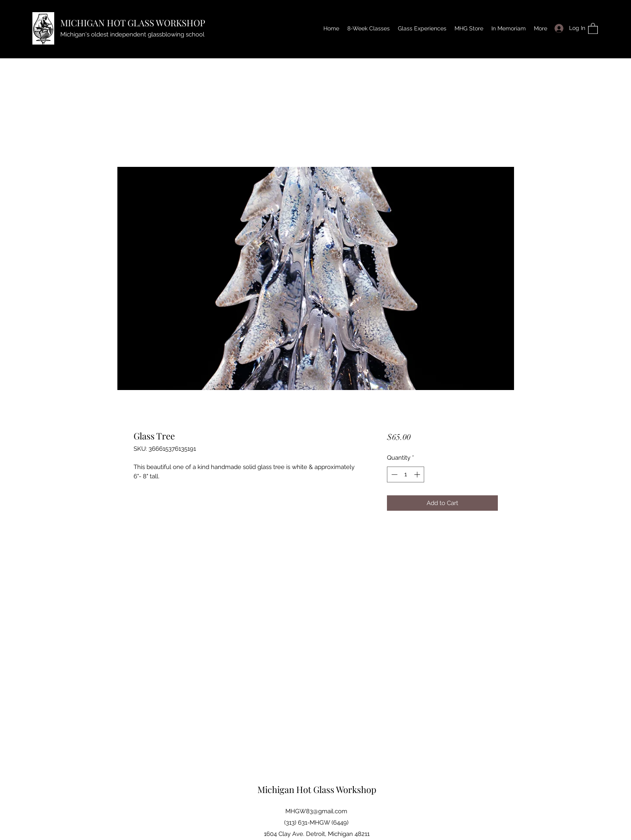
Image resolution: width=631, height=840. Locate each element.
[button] (593, 28)
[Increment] (418, 474)
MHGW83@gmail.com (316, 811)
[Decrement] (394, 474)
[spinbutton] (406, 474)
